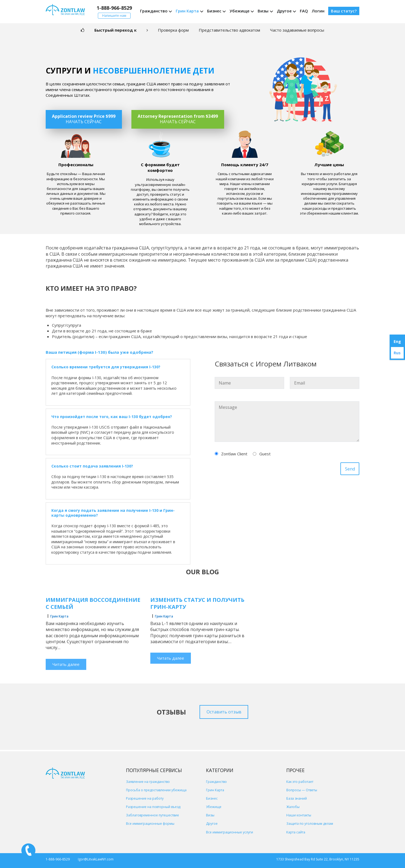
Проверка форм (173, 30)
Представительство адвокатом (229, 30)
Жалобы (293, 807)
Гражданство (154, 11)
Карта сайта (296, 832)
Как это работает (300, 782)
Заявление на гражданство (148, 782)
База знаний (297, 798)
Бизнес (214, 11)
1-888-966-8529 (114, 8)
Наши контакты (299, 815)
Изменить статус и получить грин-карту (197, 603)
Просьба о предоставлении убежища (156, 790)
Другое (284, 11)
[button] (118, 367)
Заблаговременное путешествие (152, 815)
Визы (263, 11)
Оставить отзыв (224, 712)
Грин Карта (187, 11)
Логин (318, 11)
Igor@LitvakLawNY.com (96, 859)
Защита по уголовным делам (310, 824)
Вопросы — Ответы (302, 790)
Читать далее (66, 664)
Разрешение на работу (145, 798)
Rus (397, 353)
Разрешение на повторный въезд (153, 807)
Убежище (240, 11)
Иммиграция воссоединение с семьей (93, 603)
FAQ (304, 11)
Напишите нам (114, 16)
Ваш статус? (344, 11)
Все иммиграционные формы (150, 824)
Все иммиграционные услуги (230, 832)
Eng (397, 341)
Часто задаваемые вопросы (297, 30)
